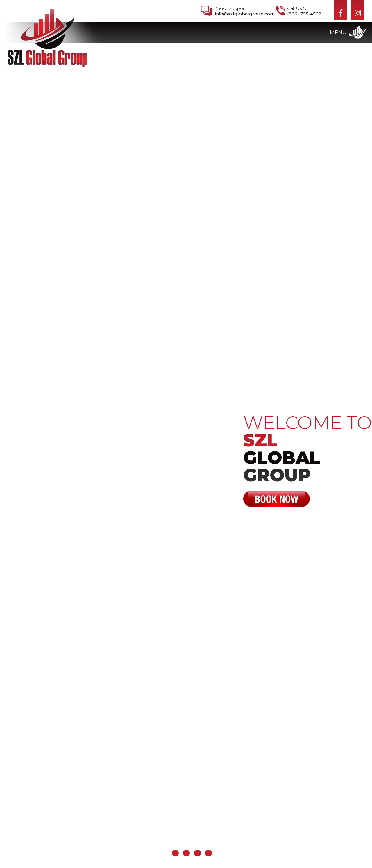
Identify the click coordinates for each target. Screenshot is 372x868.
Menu (338, 33)
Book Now (277, 499)
